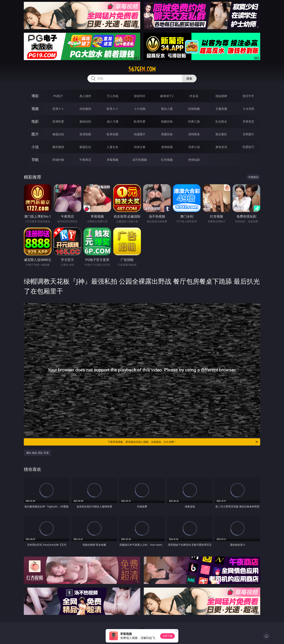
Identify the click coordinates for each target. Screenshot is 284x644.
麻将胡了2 (167, 96)
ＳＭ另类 (248, 109)
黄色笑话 (221, 147)
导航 (35, 160)
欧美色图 (113, 134)
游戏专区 (140, 96)
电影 (35, 121)
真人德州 (85, 96)
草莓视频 (113, 160)
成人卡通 (113, 121)
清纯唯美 (194, 134)
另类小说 (194, 147)
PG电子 (58, 96)
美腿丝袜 (167, 134)
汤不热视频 (140, 160)
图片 (35, 134)
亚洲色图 (85, 134)
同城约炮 (58, 160)
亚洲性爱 (58, 121)
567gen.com (142, 69)
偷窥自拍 (58, 134)
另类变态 (248, 121)
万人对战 (113, 96)
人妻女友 (113, 147)
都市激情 (58, 147)
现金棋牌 (221, 96)
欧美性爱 (140, 121)
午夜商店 (85, 160)
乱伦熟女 (221, 121)
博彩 (35, 96)
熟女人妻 (167, 109)
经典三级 (194, 121)
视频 (35, 109)
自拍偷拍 (85, 109)
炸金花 (194, 96)
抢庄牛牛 (248, 96)
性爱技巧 (248, 147)
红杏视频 (167, 160)
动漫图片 (140, 134)
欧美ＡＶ (113, 109)
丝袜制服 (194, 109)
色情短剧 (194, 160)
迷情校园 (167, 147)
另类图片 (248, 134)
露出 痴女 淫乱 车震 (38, 453)
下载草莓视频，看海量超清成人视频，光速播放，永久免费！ (183, 442)
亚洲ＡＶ (58, 109)
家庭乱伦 (85, 147)
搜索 (189, 78)
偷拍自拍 (85, 121)
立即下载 (167, 636)
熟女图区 (221, 134)
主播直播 (221, 109)
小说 (35, 147)
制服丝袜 (167, 121)
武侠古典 (140, 147)
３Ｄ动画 (140, 109)
